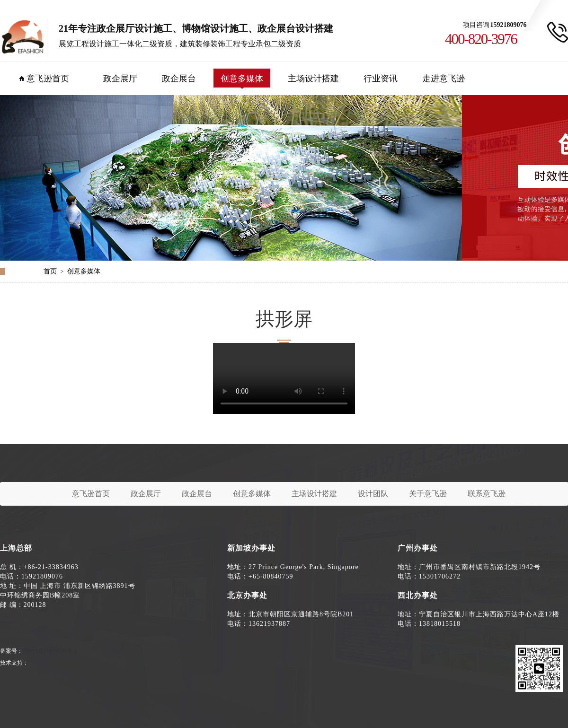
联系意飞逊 (487, 494)
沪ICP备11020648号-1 (50, 651)
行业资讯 (381, 79)
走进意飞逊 (444, 79)
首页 (50, 271)
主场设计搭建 (313, 79)
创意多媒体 (242, 79)
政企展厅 (120, 79)
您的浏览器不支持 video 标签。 (284, 378)
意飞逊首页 (48, 79)
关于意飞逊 (428, 494)
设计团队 (373, 494)
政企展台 (179, 79)
